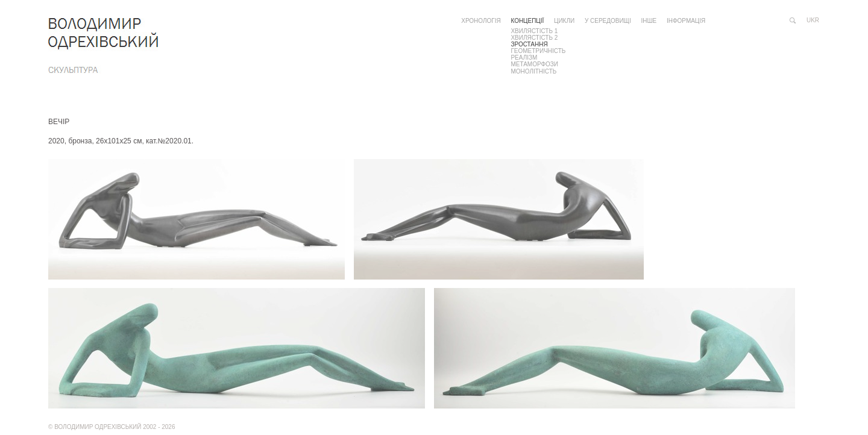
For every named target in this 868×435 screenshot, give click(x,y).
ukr (813, 20)
